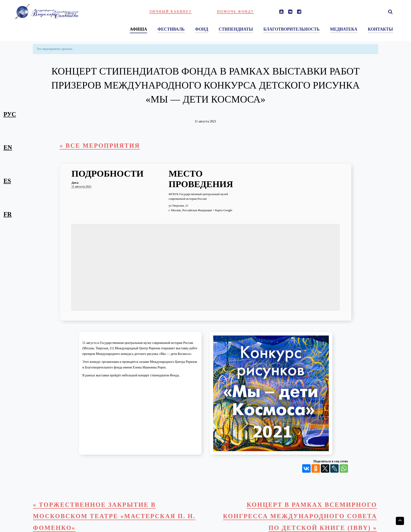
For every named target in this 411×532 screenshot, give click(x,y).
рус (10, 114)
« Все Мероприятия (100, 146)
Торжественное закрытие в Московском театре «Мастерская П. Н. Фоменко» (114, 516)
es (7, 181)
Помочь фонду (236, 12)
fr (8, 214)
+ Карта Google (222, 210)
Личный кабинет (171, 12)
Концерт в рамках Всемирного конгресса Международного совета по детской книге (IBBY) (300, 516)
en (8, 147)
